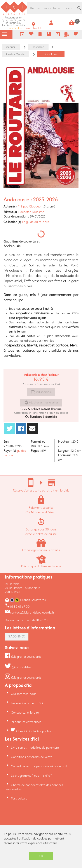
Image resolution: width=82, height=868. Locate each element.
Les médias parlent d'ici (27, 703)
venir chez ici (33, 27)
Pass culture (19, 799)
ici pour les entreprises (26, 722)
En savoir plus (13, 23)
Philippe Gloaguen (30, 207)
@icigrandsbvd (18, 667)
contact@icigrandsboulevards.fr (30, 613)
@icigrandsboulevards (23, 657)
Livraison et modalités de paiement (35, 748)
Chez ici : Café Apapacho (33, 731)
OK (41, 856)
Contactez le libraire (25, 713)
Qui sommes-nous (24, 694)
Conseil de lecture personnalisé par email (39, 766)
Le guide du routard (36, 222)
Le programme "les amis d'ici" (31, 776)
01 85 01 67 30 (17, 607)
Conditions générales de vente (32, 757)
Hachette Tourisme (31, 212)
